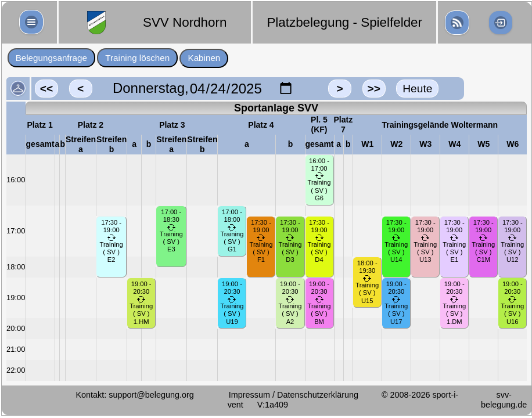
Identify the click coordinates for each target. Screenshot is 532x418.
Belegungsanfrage (51, 58)
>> (373, 89)
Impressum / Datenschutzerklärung (294, 395)
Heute (417, 89)
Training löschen (137, 58)
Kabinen (204, 58)
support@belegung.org (151, 395)
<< (46, 89)
